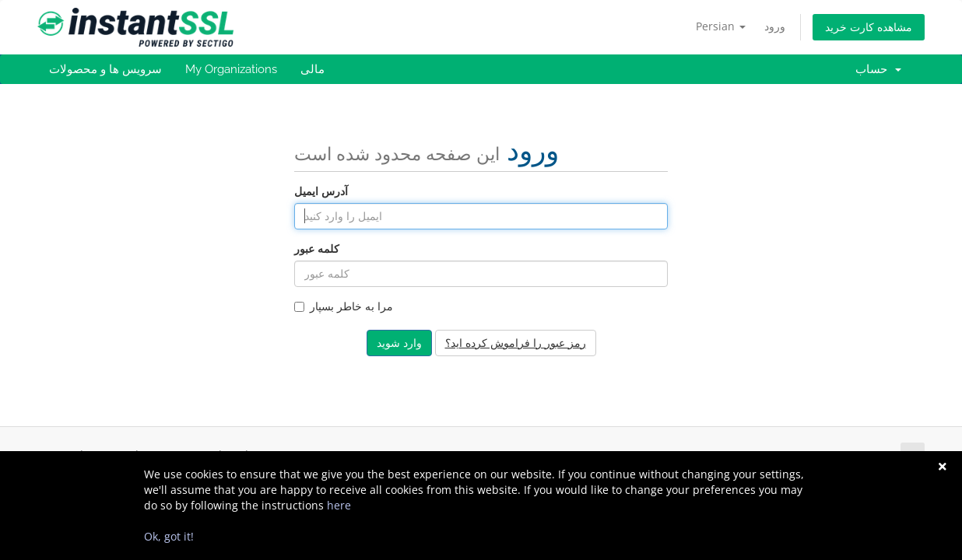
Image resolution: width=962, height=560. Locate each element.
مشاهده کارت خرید (869, 27)
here (339, 505)
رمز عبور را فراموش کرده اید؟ (516, 343)
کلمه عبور (317, 248)
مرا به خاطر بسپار (344, 306)
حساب (878, 69)
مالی (312, 69)
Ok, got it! (169, 536)
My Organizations (231, 69)
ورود (775, 26)
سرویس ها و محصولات (105, 69)
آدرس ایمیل (321, 191)
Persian (721, 26)
